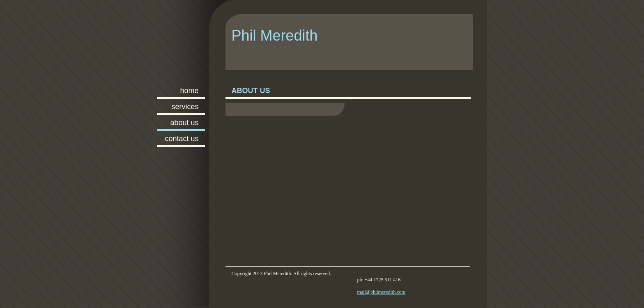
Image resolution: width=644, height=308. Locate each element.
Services (185, 107)
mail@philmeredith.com (381, 292)
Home (189, 91)
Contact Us (182, 139)
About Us (184, 123)
